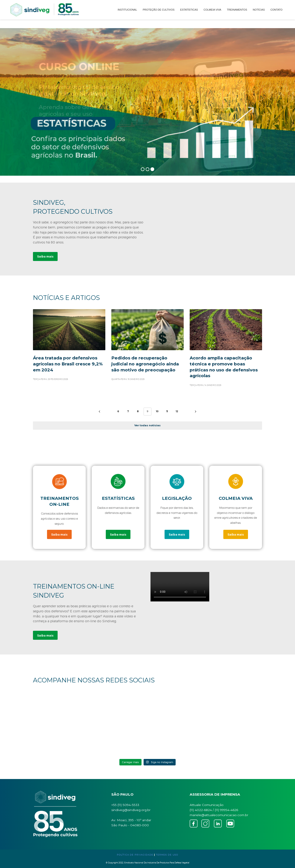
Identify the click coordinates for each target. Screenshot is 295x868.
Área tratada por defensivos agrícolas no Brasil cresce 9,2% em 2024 (68, 364)
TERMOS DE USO (167, 855)
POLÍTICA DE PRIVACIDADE (135, 855)
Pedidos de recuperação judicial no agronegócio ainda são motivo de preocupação (145, 364)
